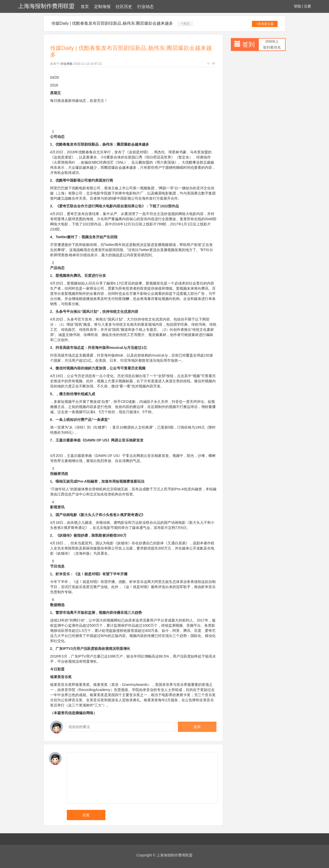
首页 (85, 7)
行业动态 (145, 7)
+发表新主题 (265, 24)
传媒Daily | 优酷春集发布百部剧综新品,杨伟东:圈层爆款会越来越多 (112, 23)
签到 (249, 44)
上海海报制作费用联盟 (46, 6)
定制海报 (102, 7)
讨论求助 (66, 64)
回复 (86, 815)
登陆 (297, 6)
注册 (307, 6)
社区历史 (124, 7)
